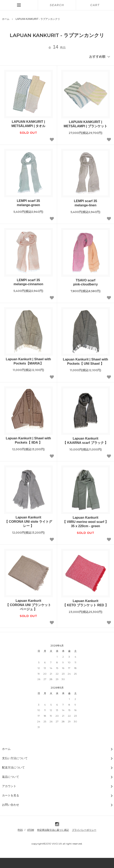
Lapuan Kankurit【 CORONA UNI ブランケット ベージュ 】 (28, 605)
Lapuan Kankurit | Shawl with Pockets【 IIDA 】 (28, 440)
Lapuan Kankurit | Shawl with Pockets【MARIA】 (28, 361)
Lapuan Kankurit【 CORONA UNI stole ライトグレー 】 (28, 522)
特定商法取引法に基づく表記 (53, 830)
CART (95, 5)
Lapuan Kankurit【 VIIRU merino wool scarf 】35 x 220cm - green (85, 522)
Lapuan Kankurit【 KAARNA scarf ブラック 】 (85, 441)
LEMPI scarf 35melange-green (28, 203)
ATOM (31, 830)
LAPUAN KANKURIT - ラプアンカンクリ (38, 19)
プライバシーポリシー (84, 830)
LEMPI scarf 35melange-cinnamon (28, 282)
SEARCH (57, 5)
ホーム (6, 19)
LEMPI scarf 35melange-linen (86, 203)
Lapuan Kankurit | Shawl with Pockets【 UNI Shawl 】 (86, 361)
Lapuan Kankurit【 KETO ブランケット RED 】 (86, 603)
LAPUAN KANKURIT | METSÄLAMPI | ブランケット (85, 124)
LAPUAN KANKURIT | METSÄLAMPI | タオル (28, 124)
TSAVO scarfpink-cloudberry (85, 282)
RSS (20, 830)
